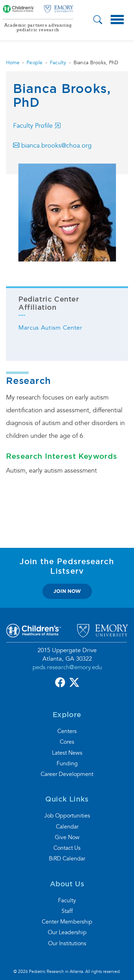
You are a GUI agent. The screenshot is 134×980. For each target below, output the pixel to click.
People (35, 63)
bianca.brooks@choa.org (52, 146)
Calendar (67, 827)
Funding (67, 764)
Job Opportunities (67, 816)
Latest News (67, 753)
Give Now (67, 837)
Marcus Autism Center (50, 328)
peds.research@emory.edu (67, 667)
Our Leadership (67, 932)
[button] (98, 21)
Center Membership (67, 922)
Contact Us (67, 848)
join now (67, 591)
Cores (67, 742)
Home (13, 63)
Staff (67, 911)
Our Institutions (67, 943)
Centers (67, 731)
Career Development (67, 774)
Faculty (58, 63)
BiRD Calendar (67, 859)
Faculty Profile (37, 126)
